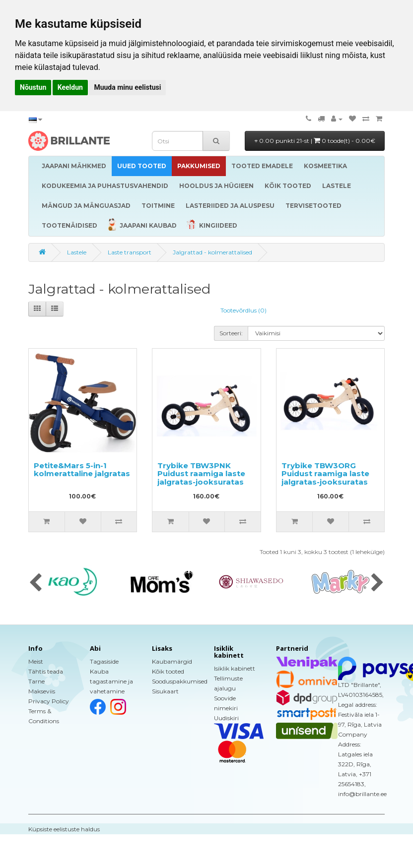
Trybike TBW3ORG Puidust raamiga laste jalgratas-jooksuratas (325, 474)
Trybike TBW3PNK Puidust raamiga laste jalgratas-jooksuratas (201, 474)
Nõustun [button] (33, 87)
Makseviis (42, 691)
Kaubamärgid (172, 661)
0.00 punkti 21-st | (315, 141)
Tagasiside (104, 661)
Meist (36, 661)
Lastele (77, 252)
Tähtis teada (46, 671)
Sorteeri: (231, 333)
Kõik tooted (168, 671)
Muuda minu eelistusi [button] (127, 87)
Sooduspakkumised (180, 681)
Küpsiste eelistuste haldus (64, 829)
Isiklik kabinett (235, 668)
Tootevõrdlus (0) (243, 310)
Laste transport (130, 252)
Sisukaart (165, 691)
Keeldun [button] (70, 87)
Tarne (36, 681)
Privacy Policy (49, 701)
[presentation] (35, 583)
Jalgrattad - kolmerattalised (212, 252)
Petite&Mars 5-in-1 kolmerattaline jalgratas (82, 470)
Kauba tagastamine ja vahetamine (111, 681)
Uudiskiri (226, 718)
